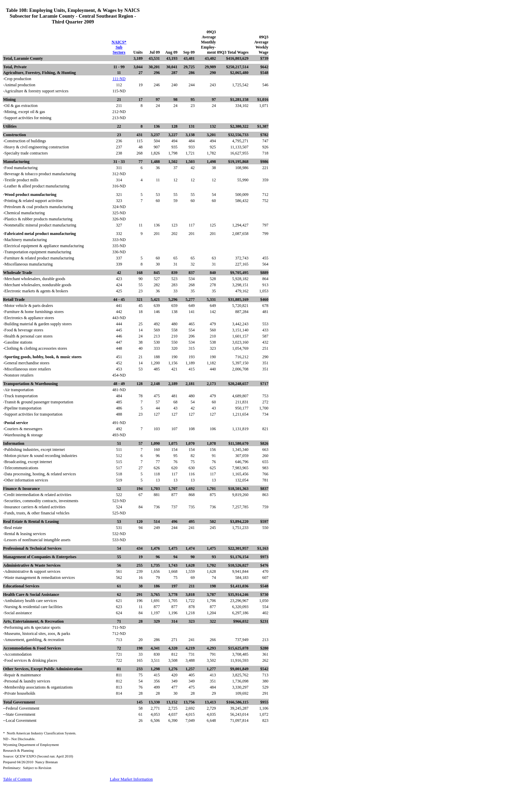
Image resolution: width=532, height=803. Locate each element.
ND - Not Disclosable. (19, 739)
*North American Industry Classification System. (40, 733)
